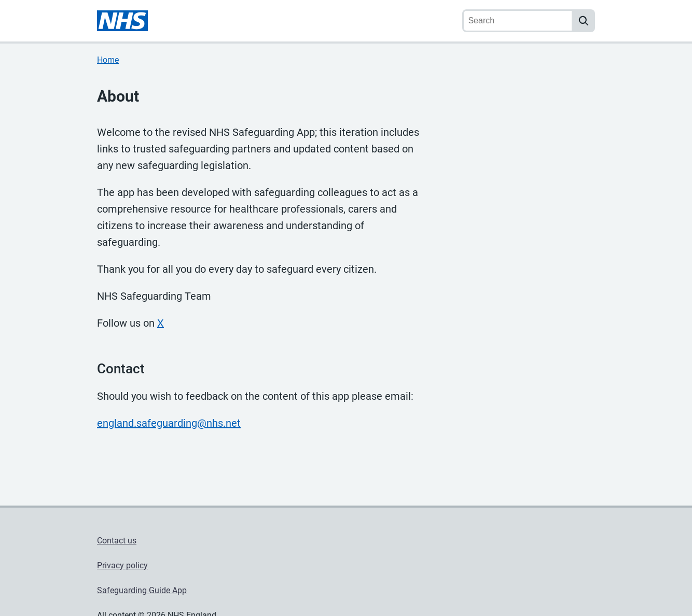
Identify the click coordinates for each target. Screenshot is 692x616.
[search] (584, 21)
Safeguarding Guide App (142, 590)
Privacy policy (122, 565)
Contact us (117, 541)
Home (108, 60)
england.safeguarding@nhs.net (169, 423)
